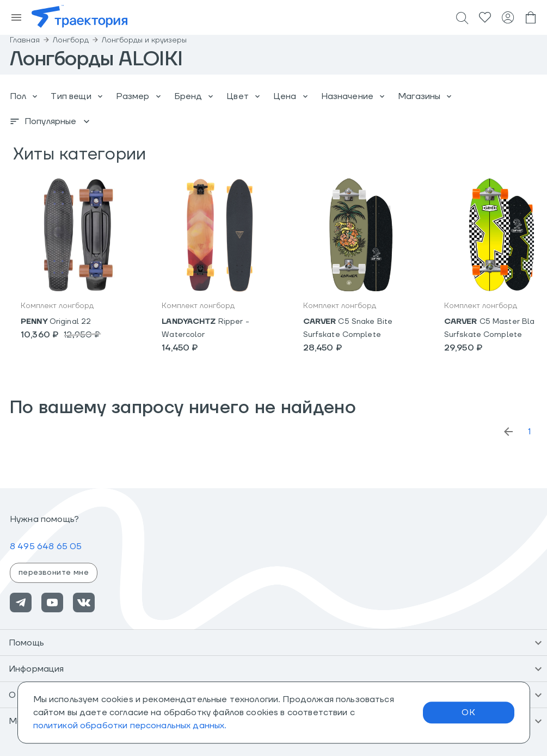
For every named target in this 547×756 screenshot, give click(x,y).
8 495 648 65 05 (46, 546)
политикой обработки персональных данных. (130, 726)
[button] (273, 643)
